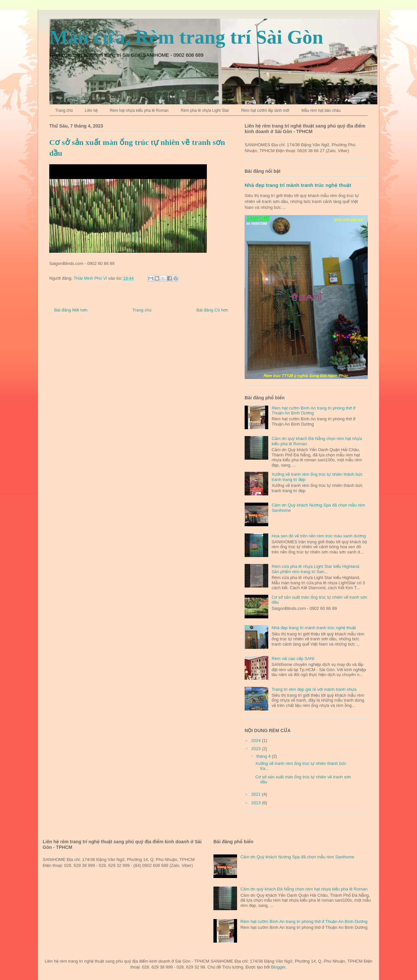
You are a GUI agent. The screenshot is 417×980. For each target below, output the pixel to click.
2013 (257, 803)
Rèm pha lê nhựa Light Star (205, 110)
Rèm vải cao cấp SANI (293, 659)
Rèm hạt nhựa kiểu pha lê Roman (139, 110)
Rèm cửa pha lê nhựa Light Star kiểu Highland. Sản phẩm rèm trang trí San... (316, 569)
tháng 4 (264, 756)
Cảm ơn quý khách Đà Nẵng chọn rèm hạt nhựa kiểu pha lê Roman (304, 889)
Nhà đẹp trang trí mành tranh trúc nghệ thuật (298, 185)
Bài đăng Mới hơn (71, 310)
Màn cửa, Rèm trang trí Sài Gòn (186, 37)
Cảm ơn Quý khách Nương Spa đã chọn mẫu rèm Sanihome (297, 857)
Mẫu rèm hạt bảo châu (321, 110)
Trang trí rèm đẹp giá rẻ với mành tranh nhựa (314, 689)
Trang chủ (64, 110)
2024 (257, 740)
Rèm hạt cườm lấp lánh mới (265, 110)
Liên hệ (91, 110)
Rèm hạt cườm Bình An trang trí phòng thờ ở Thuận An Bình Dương (313, 411)
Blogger (278, 967)
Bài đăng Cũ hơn (212, 310)
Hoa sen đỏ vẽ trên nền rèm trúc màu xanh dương (319, 536)
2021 (257, 794)
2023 (257, 749)
